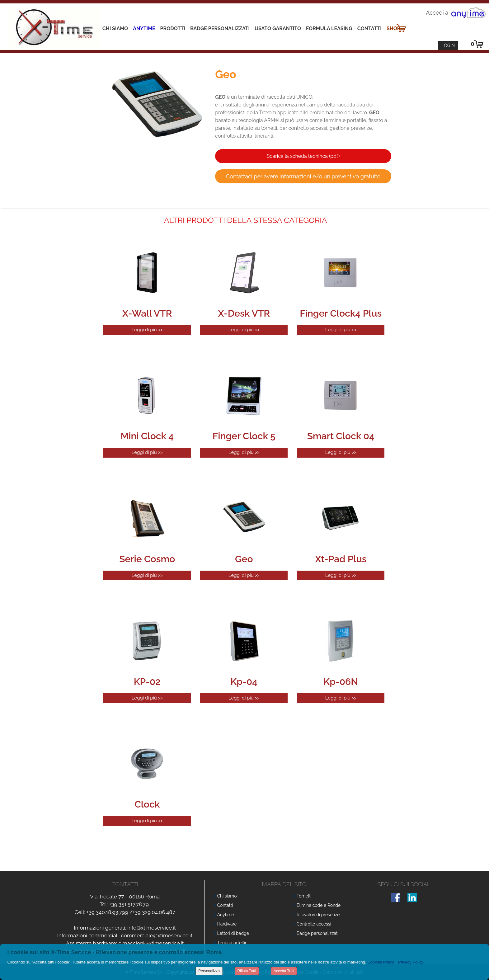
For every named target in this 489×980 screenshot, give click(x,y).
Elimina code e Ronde (319, 905)
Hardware (227, 924)
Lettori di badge (233, 933)
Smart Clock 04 (341, 436)
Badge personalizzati (318, 933)
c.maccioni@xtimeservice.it (151, 943)
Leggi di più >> (147, 330)
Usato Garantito (278, 28)
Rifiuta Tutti (247, 971)
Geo (244, 559)
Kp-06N (341, 682)
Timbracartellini (233, 943)
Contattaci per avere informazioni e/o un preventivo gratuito (303, 176)
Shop (393, 28)
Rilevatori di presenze (318, 915)
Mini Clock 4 (147, 436)
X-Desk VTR (244, 313)
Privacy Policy (411, 962)
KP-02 (147, 682)
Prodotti (173, 28)
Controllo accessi (314, 924)
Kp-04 (244, 682)
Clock (147, 804)
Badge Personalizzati (220, 28)
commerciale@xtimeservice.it (157, 935)
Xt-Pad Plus (341, 559)
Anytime (144, 28)
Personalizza (209, 971)
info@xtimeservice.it (152, 928)
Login (448, 45)
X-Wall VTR (147, 313)
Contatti (369, 28)
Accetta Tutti (284, 971)
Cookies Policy (381, 962)
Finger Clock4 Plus (341, 313)
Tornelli (304, 896)
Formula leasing (329, 28)
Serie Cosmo (147, 559)
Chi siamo (115, 28)
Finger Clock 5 (244, 436)
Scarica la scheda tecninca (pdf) (303, 156)
